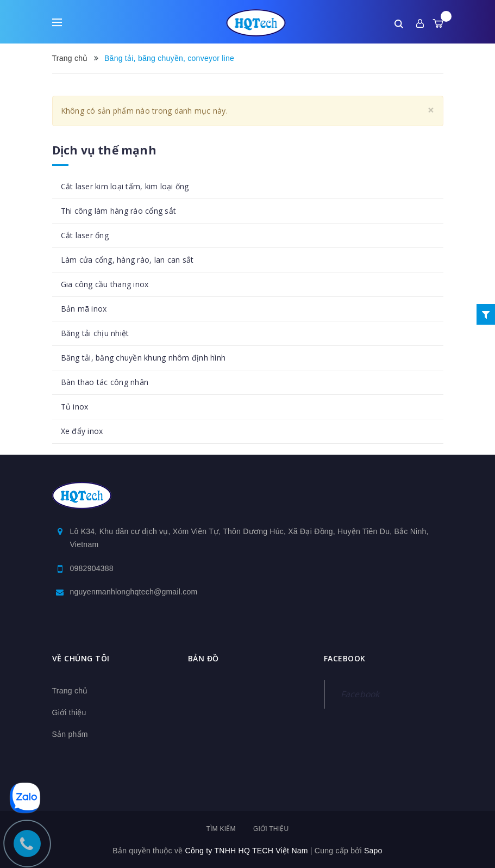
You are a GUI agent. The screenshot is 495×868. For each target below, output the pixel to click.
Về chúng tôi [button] (81, 658)
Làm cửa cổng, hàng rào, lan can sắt (127, 260)
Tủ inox (75, 407)
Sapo (373, 851)
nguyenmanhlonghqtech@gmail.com (134, 592)
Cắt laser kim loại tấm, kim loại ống (125, 186)
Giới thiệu (69, 712)
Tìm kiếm (221, 829)
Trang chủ (70, 691)
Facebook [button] (345, 658)
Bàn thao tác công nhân (105, 382)
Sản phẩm (70, 734)
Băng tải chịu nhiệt (95, 333)
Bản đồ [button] (203, 658)
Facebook (360, 694)
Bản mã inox (84, 309)
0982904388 (92, 568)
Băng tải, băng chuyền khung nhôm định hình (143, 358)
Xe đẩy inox (82, 431)
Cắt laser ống (85, 235)
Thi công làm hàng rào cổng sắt (119, 211)
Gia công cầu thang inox (105, 284)
